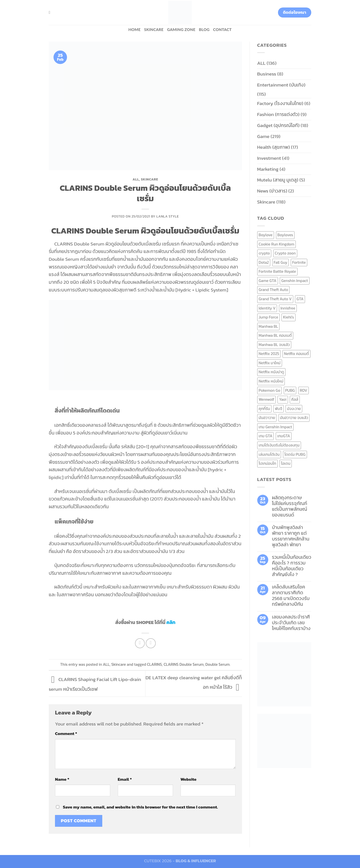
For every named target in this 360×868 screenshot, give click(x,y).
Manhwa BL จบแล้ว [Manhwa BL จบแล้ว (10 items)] (274, 345)
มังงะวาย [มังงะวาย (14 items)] (294, 409)
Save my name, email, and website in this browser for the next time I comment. (140, 807)
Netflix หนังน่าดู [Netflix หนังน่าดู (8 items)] (271, 372)
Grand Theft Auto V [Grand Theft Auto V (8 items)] (275, 299)
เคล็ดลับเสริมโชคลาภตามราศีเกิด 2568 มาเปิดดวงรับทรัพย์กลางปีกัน (291, 595)
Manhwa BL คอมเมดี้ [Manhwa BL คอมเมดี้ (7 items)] (275, 335)
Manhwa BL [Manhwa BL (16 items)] (268, 326)
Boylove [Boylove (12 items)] (266, 235)
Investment (269, 158)
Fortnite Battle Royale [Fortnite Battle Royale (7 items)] (277, 271)
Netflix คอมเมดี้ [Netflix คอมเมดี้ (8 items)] (296, 354)
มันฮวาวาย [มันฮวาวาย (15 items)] (267, 418)
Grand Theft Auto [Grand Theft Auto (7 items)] (273, 290)
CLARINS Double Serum (183, 664)
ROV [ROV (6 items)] (303, 390)
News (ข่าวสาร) (272, 191)
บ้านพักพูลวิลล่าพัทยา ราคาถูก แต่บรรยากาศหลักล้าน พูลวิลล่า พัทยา (291, 536)
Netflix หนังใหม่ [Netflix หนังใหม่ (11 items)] (271, 381)
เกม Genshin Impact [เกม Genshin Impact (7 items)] (275, 427)
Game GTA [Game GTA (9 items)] (268, 281)
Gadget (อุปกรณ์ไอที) (278, 125)
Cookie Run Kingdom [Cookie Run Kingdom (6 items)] (277, 244)
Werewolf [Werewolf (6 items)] (266, 399)
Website (188, 779)
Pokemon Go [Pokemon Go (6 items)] (270, 390)
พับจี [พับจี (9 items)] (278, 409)
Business (267, 74)
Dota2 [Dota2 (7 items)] (264, 262)
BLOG (204, 29)
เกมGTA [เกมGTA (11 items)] (284, 436)
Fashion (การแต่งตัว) (278, 114)
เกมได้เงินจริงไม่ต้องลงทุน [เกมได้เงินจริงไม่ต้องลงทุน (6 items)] (279, 445)
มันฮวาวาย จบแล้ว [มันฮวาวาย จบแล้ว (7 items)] (294, 418)
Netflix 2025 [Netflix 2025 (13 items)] (269, 354)
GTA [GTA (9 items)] (300, 299)
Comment (66, 733)
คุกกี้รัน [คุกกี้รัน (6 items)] (264, 409)
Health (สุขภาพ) (274, 147)
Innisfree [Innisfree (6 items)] (288, 308)
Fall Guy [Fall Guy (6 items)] (281, 262)
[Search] (51, 12)
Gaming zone (181, 29)
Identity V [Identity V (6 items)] (267, 308)
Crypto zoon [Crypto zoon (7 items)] (285, 253)
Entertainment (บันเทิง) (281, 85)
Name (62, 779)
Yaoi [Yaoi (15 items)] (283, 399)
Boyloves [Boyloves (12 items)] (285, 235)
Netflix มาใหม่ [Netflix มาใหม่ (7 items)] (270, 363)
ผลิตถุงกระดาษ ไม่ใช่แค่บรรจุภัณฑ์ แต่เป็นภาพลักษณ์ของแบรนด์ (290, 506)
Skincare (154, 29)
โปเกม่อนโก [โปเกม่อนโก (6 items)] (267, 463)
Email (125, 779)
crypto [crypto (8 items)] (264, 253)
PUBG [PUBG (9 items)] (290, 390)
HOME (134, 29)
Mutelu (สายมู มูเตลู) (278, 180)
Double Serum (218, 664)
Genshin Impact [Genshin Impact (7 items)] (295, 281)
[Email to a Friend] (151, 643)
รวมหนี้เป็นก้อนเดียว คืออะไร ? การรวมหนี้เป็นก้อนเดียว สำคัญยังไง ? (292, 566)
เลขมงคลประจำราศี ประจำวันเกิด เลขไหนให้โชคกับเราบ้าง (291, 623)
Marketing (268, 169)
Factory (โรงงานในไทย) (280, 103)
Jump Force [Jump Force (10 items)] (268, 317)
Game (263, 136)
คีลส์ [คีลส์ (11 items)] (295, 399)
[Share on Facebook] (140, 643)
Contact (222, 29)
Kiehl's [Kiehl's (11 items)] (288, 317)
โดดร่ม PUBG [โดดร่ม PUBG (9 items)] (295, 454)
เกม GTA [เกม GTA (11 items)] (266, 436)
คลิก (171, 622)
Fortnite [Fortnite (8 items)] (299, 262)
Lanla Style (168, 216)
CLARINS (154, 664)
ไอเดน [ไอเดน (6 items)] (286, 463)
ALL (136, 179)
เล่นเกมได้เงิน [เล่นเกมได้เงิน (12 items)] (269, 454)
